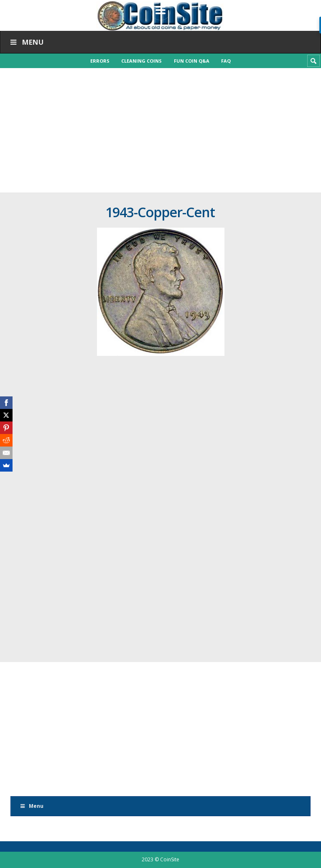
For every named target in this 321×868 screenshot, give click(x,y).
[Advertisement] (160, 130)
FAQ (227, 61)
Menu (26, 42)
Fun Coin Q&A (192, 61)
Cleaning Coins (141, 61)
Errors (99, 61)
